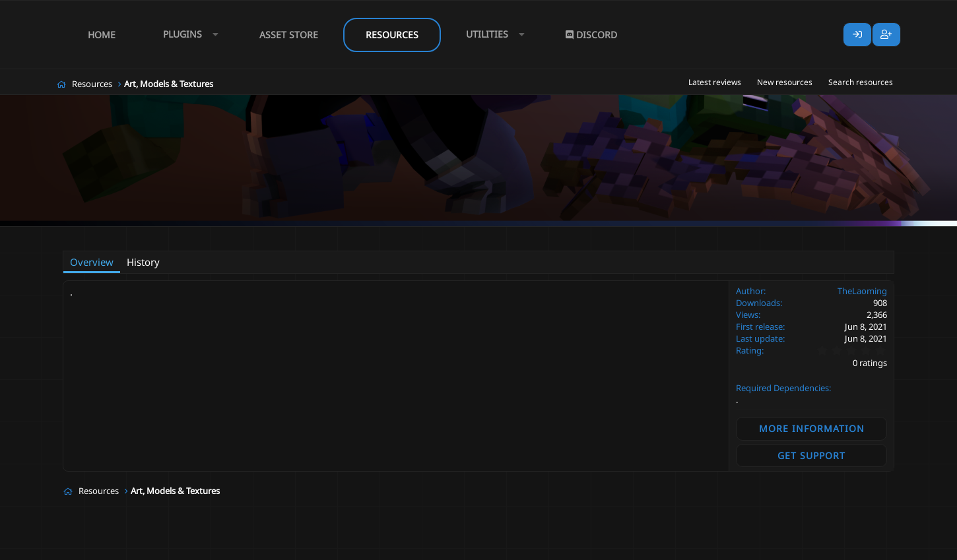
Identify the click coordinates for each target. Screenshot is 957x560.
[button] (187, 35)
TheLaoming (135, 235)
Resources (392, 35)
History (143, 262)
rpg (293, 235)
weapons (406, 235)
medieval (258, 235)
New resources (785, 82)
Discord (591, 35)
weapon (364, 235)
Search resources (861, 82)
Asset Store (289, 35)
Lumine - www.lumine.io (854, 547)
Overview (92, 262)
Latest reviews (715, 82)
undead (324, 235)
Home (102, 35)
